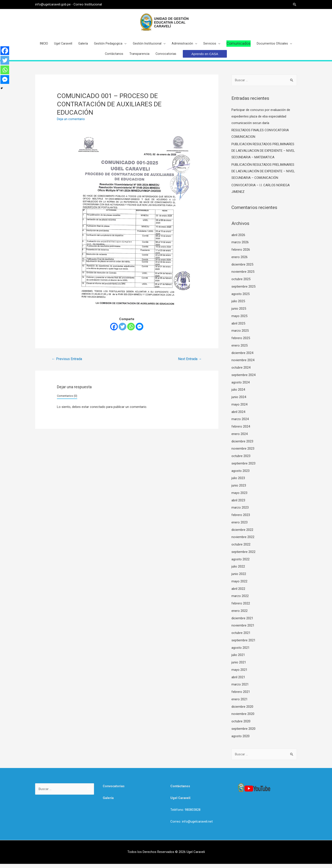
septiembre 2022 (243, 556)
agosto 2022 (240, 563)
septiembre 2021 (243, 644)
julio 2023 (238, 482)
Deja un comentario (71, 123)
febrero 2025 (241, 342)
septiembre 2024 (243, 379)
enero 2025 (240, 350)
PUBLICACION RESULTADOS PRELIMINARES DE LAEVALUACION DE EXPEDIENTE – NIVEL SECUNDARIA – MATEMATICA (263, 155)
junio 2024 (239, 401)
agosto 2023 (240, 475)
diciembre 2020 (242, 711)
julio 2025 (238, 305)
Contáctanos (180, 790)
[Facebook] (114, 331)
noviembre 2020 (243, 718)
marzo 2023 (240, 512)
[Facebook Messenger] (139, 331)
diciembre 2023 (242, 445)
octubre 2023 (241, 460)
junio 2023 (239, 490)
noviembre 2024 (243, 364)
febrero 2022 (241, 607)
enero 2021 (240, 703)
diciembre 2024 (242, 357)
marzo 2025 (240, 335)
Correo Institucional (88, 4)
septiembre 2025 (243, 291)
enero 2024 (240, 438)
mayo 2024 (239, 409)
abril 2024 (238, 416)
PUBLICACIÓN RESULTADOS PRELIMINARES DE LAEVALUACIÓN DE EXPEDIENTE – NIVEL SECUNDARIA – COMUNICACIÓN (263, 175)
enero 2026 (240, 261)
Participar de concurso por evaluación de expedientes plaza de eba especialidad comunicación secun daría (261, 121)
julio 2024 (238, 394)
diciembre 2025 (242, 269)
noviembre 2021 (243, 630)
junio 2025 (239, 313)
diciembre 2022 (242, 534)
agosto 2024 (240, 387)
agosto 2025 (240, 298)
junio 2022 (239, 578)
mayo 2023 (239, 497)
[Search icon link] (295, 4)
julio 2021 (238, 659)
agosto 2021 (240, 652)
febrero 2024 (241, 431)
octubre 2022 (241, 549)
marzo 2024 (240, 423)
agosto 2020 (240, 740)
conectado (98, 411)
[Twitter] (122, 331)
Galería (108, 802)
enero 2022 (240, 615)
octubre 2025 (241, 283)
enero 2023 (240, 526)
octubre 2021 (241, 637)
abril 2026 (238, 239)
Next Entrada (190, 363)
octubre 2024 (241, 372)
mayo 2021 (239, 674)
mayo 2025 (239, 320)
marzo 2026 (240, 246)
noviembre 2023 (243, 453)
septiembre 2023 (243, 468)
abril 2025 (238, 328)
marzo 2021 (240, 689)
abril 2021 (238, 681)
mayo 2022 (239, 585)
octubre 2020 (241, 725)
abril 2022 (238, 593)
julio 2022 (238, 571)
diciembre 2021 (242, 622)
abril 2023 (238, 504)
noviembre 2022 (243, 541)
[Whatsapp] (131, 331)
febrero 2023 (241, 519)
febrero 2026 (241, 254)
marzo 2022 (240, 600)
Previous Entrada (67, 363)
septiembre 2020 (243, 733)
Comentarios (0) (67, 400)
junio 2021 (239, 666)
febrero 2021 (241, 696)
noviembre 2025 (243, 276)
